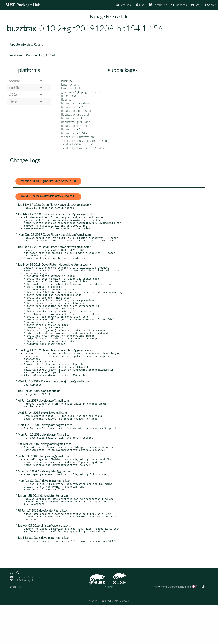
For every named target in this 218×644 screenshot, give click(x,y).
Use (140, 5)
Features (124, 5)
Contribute (158, 5)
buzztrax (21, 29)
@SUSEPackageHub (24, 619)
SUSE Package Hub (23, 5)
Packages (179, 5)
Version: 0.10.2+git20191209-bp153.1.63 (48, 181)
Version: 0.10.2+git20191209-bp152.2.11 (48, 197)
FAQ (196, 5)
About (211, 5)
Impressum (16, 625)
